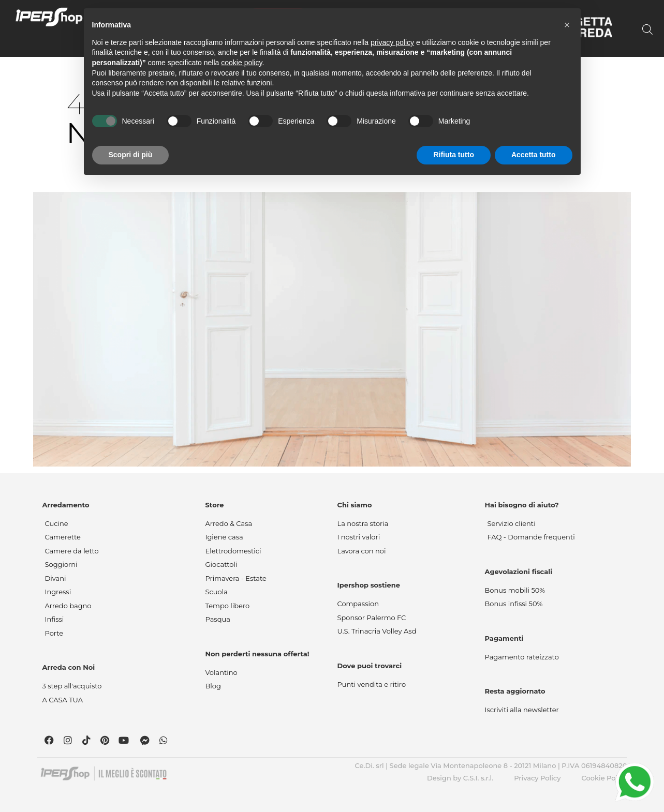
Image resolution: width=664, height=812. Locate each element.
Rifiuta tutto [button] (454, 155)
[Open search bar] (647, 29)
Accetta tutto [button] (534, 155)
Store (215, 505)
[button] (567, 25)
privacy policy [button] (392, 42)
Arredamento (66, 505)
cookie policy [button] (241, 63)
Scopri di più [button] (131, 155)
